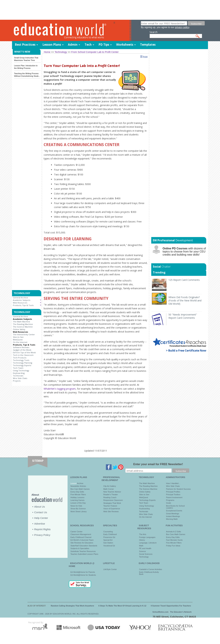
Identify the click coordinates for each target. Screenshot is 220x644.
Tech (88, 45)
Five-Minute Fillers (78, 494)
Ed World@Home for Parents (83, 572)
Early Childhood (110, 534)
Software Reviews (21, 347)
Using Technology (21, 370)
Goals (169, 503)
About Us (40, 507)
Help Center (41, 518)
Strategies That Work (112, 503)
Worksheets (125, 45)
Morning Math (172, 519)
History (142, 540)
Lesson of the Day (78, 503)
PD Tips (104, 45)
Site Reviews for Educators (82, 543)
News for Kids (76, 506)
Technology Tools (21, 360)
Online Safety (19, 329)
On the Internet (20, 342)
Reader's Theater (111, 494)
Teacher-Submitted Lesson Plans (84, 554)
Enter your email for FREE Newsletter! (158, 464)
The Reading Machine (23, 324)
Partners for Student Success (178, 489)
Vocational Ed (109, 546)
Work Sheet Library (79, 511)
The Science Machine (23, 327)
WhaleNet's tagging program (60, 389)
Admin (73, 45)
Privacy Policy (42, 535)
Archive (80, 483)
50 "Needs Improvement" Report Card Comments (183, 316)
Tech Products (20, 358)
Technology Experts (22, 365)
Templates (148, 45)
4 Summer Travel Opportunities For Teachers (171, 606)
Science (142, 551)
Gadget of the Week (22, 350)
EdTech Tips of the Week (24, 352)
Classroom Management (81, 534)
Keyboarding (19, 373)
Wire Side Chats (20, 378)
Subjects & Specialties (80, 548)
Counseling (108, 532)
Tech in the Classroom (23, 355)
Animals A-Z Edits (174, 532)
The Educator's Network (181, 612)
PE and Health (145, 548)
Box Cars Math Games (80, 489)
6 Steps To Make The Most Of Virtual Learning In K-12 (122, 606)
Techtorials (18, 376)
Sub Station (108, 543)
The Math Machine (21, 322)
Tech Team (18, 368)
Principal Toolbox (173, 494)
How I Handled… (173, 483)
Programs (170, 500)
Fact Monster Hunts (174, 540)
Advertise (40, 524)
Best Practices (25, 45)
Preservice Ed (109, 537)
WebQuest (18, 340)
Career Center (76, 532)
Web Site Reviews (111, 511)
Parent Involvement (174, 497)
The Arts (143, 534)
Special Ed (108, 540)
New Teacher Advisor (112, 492)
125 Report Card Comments (184, 280)
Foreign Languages (147, 537)
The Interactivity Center (24, 334)
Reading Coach (110, 497)
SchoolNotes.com (160, 612)
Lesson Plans (52, 45)
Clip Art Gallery (110, 486)
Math (141, 546)
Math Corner (109, 489)
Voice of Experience (112, 509)
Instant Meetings (173, 516)
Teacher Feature (110, 506)
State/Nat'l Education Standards (84, 546)
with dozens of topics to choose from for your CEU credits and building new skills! (184, 252)
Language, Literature (148, 543)
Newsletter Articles (78, 486)
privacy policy (182, 27)
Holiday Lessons (77, 497)
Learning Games (77, 500)
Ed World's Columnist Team (82, 540)
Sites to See (18, 337)
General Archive (20, 298)
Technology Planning (23, 363)
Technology (144, 557)
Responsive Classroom (113, 500)
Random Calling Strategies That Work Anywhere (73, 606)
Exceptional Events (174, 511)
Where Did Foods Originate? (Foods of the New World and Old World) (185, 300)
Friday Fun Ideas (173, 546)
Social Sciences (146, 554)
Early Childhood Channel (81, 537)
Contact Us (41, 512)
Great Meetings (172, 514)
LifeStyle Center (110, 569)
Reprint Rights (42, 529)
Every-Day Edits (77, 492)
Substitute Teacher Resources (83, 551)
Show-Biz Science (78, 509)
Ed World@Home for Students (83, 575)
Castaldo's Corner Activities (151, 569)
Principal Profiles (173, 492)
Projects (17, 381)
